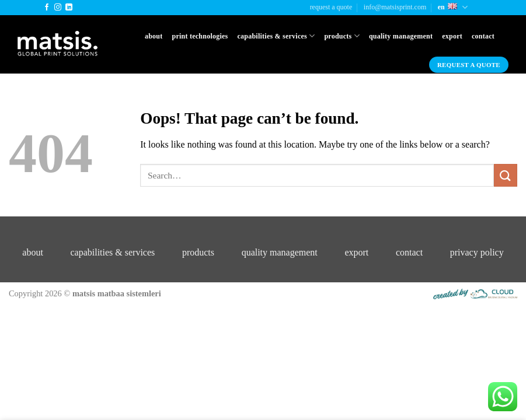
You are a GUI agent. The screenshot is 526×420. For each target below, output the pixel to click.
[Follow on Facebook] (47, 8)
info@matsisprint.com (395, 7)
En (453, 7)
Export (452, 36)
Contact (483, 36)
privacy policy (477, 252)
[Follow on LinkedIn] (69, 8)
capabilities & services (112, 252)
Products (342, 36)
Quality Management (401, 36)
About (154, 36)
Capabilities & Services (276, 36)
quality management (280, 252)
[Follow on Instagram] (58, 8)
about (33, 252)
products (198, 252)
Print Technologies (200, 36)
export (356, 252)
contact (409, 252)
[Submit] (506, 175)
